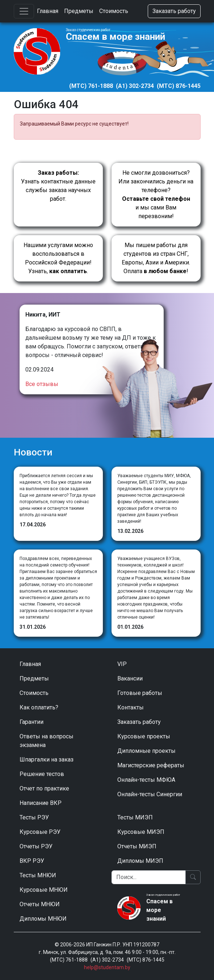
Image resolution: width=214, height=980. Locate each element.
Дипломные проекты (146, 751)
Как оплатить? (39, 707)
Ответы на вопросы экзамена (47, 741)
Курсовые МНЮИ (44, 890)
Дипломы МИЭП (140, 861)
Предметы (79, 11)
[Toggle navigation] (24, 11)
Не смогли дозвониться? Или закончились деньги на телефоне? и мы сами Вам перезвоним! (156, 194)
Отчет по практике (44, 788)
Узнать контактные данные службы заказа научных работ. (58, 186)
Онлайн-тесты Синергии (150, 794)
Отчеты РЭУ (36, 846)
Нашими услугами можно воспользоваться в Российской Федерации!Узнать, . (58, 258)
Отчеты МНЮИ (40, 904)
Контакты (131, 707)
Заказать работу (174, 11)
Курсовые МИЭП (141, 832)
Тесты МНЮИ (38, 875)
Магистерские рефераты (151, 765)
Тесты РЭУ (34, 817)
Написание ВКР (41, 803)
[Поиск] (149, 877)
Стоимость (114, 11)
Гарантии (32, 722)
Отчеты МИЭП (137, 846)
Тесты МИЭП (135, 817)
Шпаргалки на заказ (47, 760)
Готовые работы (140, 693)
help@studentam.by (107, 967)
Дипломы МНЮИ (43, 919)
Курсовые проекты (144, 736)
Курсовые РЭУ (40, 832)
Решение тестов (42, 774)
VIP (122, 664)
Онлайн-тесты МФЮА (146, 780)
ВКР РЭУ (32, 861)
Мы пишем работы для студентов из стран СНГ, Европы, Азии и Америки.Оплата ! (156, 258)
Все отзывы (42, 384)
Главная (48, 11)
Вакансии (130, 678)
